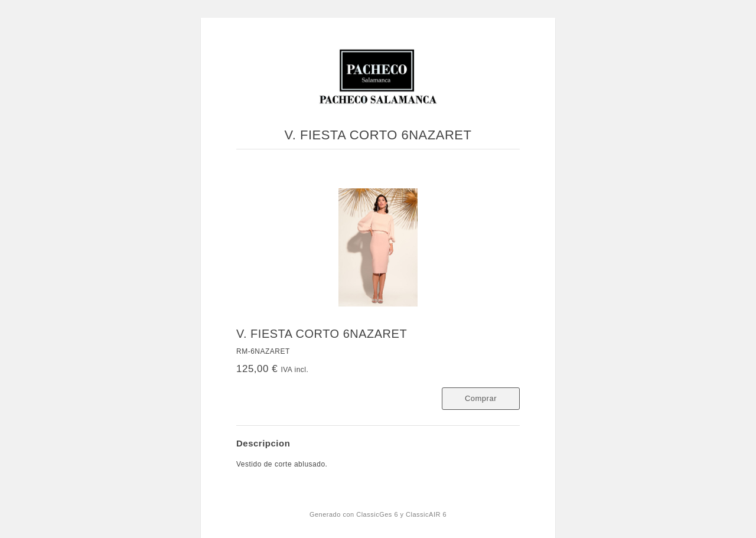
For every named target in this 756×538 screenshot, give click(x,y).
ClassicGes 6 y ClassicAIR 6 (401, 514)
